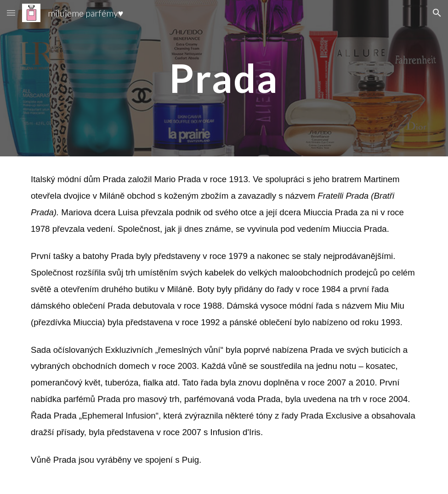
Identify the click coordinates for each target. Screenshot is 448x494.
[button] (11, 13)
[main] (224, 78)
